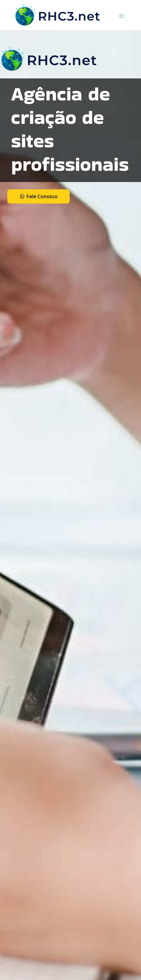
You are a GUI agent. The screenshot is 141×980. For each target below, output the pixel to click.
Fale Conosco (42, 196)
